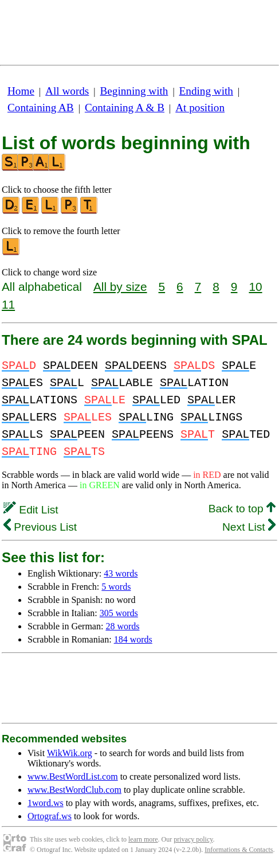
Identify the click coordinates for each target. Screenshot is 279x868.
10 (255, 287)
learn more (143, 839)
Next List (249, 527)
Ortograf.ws (50, 816)
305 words (119, 613)
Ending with (206, 91)
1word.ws (46, 803)
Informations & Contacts (239, 850)
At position (200, 108)
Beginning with (134, 91)
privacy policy (193, 839)
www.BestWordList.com (73, 776)
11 (8, 304)
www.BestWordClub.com (74, 790)
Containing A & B (125, 108)
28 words (122, 626)
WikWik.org (70, 753)
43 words (121, 573)
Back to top (242, 509)
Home (21, 91)
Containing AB (41, 108)
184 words (133, 639)
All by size (120, 287)
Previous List (40, 527)
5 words (116, 587)
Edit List (31, 510)
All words (67, 91)
